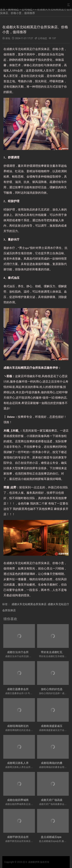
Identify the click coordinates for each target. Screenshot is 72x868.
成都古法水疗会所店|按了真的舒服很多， (32, 652)
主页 (3, 9)
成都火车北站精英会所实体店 (29, 604)
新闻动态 (13, 9)
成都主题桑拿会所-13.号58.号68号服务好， (33, 689)
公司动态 (27, 9)
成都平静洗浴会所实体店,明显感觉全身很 (32, 837)
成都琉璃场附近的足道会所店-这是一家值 (32, 726)
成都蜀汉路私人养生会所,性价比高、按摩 (32, 763)
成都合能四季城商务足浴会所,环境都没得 (32, 800)
